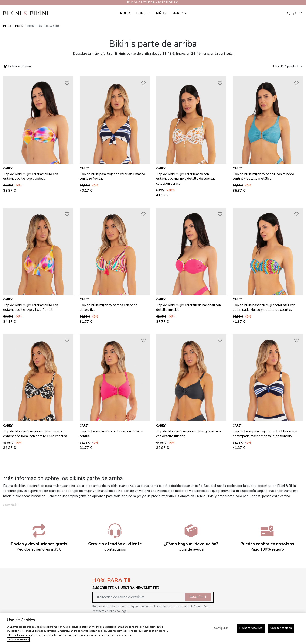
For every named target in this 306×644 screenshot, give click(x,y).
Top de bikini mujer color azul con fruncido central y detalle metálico (263, 176)
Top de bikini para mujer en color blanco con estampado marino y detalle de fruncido (265, 434)
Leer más (10, 505)
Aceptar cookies (281, 628)
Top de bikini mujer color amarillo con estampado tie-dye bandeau (31, 176)
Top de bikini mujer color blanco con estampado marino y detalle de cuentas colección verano (186, 179)
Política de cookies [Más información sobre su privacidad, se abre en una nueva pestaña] (18, 640)
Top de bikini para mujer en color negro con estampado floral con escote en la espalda (35, 434)
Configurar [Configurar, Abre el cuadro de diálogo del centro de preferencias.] (221, 628)
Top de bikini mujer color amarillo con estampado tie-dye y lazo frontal (31, 307)
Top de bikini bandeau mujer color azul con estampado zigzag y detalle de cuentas (264, 307)
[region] (153, 628)
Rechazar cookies (251, 628)
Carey (8, 168)
